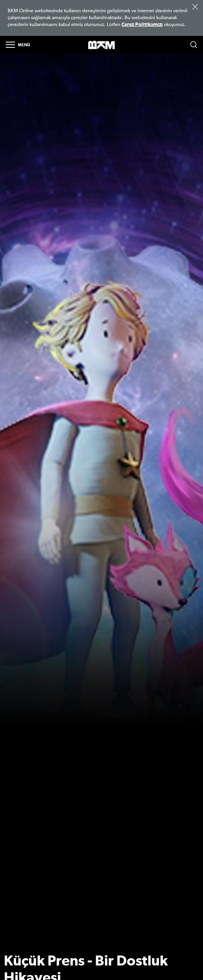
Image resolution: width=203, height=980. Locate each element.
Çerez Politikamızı (142, 25)
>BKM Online (101, 45)
